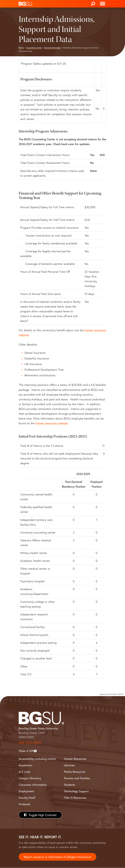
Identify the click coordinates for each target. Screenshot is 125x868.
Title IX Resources (75, 798)
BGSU (21, 48)
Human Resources (75, 759)
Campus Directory (30, 778)
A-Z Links (25, 772)
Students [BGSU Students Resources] (70, 785)
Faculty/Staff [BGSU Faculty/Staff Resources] (27, 798)
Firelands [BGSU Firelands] (24, 804)
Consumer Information (33, 785)
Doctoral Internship (52, 48)
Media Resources (75, 772)
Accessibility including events (37, 759)
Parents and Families (77, 778)
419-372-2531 (30, 743)
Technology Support (76, 791)
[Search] (93, 4)
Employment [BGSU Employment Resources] (26, 791)
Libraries (69, 765)
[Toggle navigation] (103, 4)
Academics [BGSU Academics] (26, 765)
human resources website (52, 423)
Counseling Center (34, 48)
